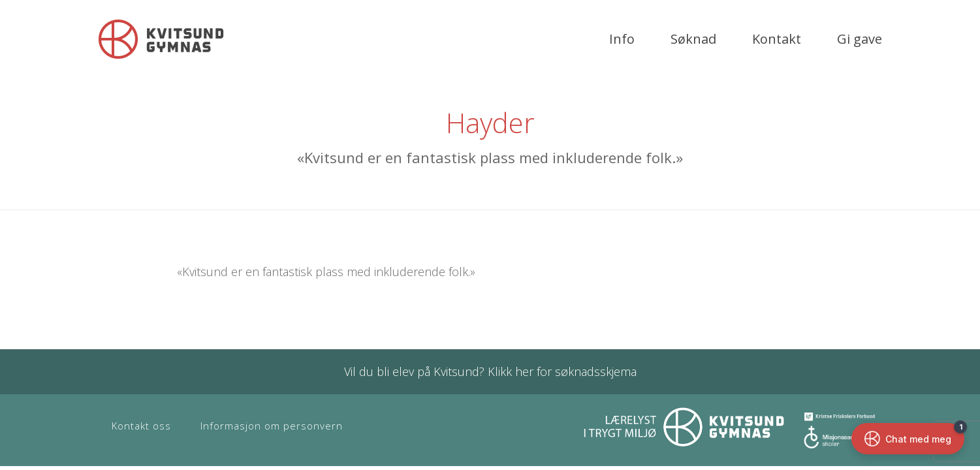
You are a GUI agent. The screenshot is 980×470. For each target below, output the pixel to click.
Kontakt (777, 39)
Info (622, 39)
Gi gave (860, 39)
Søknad (693, 39)
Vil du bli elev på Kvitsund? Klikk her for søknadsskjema (490, 371)
